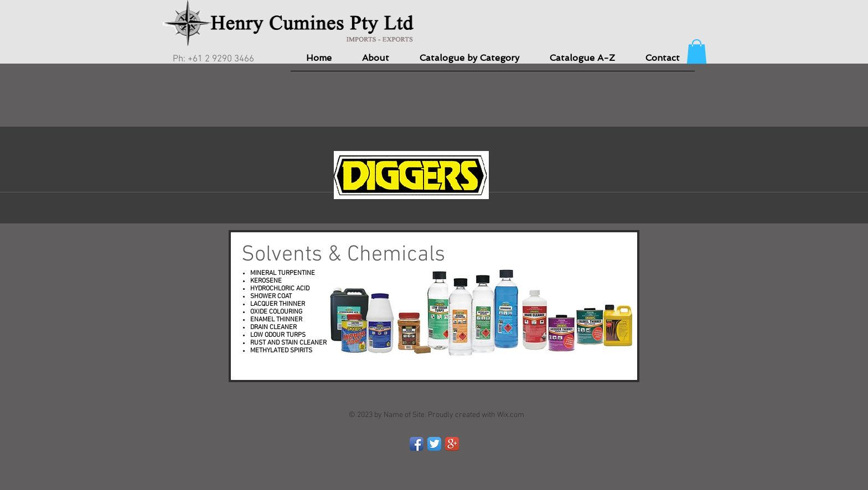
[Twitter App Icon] (434, 444)
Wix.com (511, 415)
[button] (697, 51)
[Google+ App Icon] (452, 444)
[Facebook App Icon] (417, 444)
